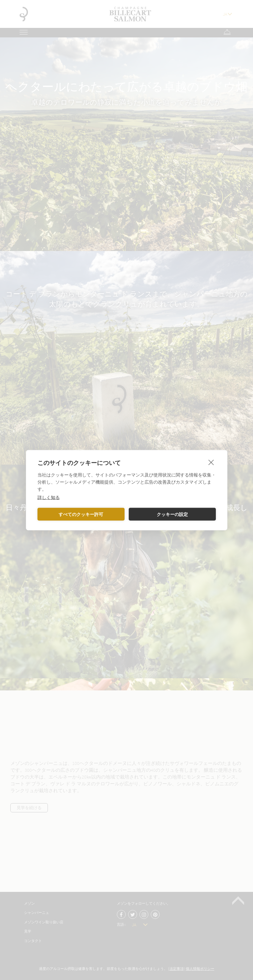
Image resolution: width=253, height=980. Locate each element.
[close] (211, 462)
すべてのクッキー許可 (81, 514)
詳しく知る (49, 497)
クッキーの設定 (172, 514)
